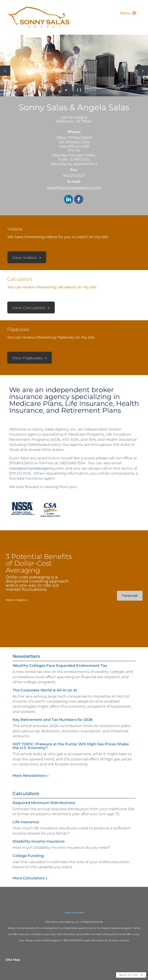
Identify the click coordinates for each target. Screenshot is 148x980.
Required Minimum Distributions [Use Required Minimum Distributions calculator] (44, 812)
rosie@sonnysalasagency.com (74, 188)
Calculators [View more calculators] (26, 803)
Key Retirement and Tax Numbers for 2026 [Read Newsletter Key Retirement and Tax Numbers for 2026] (53, 711)
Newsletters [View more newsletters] (26, 647)
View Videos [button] (96, 258)
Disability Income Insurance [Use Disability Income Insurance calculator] (39, 850)
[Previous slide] (5, 71)
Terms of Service (74, 913)
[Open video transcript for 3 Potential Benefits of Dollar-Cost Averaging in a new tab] (120, 596)
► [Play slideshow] (67, 89)
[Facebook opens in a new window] (79, 200)
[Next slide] (143, 71)
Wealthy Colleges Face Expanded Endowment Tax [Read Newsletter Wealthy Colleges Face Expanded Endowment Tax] (60, 656)
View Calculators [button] (29, 308)
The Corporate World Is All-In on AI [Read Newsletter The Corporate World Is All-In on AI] (45, 681)
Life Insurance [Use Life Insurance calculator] (26, 831)
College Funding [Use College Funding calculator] (28, 865)
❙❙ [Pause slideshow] (79, 89)
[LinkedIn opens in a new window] (68, 200)
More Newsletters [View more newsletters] (31, 766)
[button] (128, 13)
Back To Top (131, 975)
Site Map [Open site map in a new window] (13, 960)
